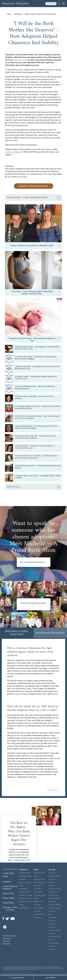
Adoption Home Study (39, 897)
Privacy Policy (8, 898)
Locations (7, 882)
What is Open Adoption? (38, 910)
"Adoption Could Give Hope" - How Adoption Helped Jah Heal (34, 339)
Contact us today (12, 152)
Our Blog (52, 949)
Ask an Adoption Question (33, 562)
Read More (53, 790)
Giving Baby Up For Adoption (25, 878)
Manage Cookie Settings (10, 909)
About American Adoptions (54, 900)
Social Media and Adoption (54, 938)
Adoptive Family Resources (39, 916)
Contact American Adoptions (10, 888)
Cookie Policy (8, 903)
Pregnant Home (25, 873)
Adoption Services (55, 905)
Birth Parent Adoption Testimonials (41, 14)
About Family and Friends (25, 903)
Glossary (52, 933)
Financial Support (25, 898)
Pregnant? (18, 14)
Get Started (51, 4)
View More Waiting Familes (33, 604)
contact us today (21, 60)
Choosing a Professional (38, 890)
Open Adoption (24, 908)
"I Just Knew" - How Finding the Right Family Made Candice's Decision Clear (36, 293)
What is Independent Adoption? (53, 918)
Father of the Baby (26, 895)
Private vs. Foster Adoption (54, 910)
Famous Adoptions (55, 930)
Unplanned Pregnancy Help (25, 890)
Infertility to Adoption (38, 903)
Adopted (51, 886)
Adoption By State (55, 889)
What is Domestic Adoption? (40, 884)
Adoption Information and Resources (54, 876)
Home (9, 14)
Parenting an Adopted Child (53, 894)
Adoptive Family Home (39, 875)
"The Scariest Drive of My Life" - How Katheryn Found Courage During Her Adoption (35, 437)
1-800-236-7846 (8, 875)
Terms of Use (8, 893)
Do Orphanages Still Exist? (54, 945)
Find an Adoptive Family (25, 884)
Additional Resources (50, 633)
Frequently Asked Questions (17, 633)
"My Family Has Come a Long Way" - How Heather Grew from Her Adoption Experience (36, 457)
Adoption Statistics (52, 926)
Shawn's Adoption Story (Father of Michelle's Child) (35, 246)
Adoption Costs (39, 879)
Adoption (52, 883)
